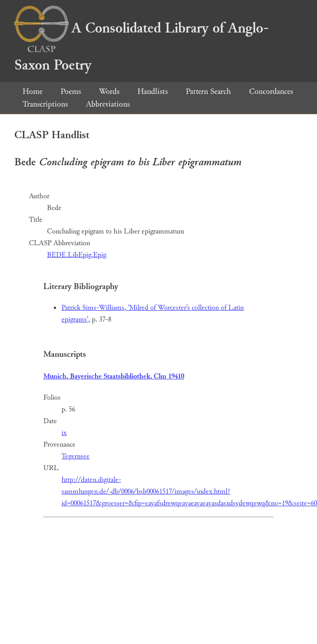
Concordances (271, 91)
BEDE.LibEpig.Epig (77, 255)
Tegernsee (76, 456)
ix (64, 433)
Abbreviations (108, 104)
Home (33, 91)
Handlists (153, 91)
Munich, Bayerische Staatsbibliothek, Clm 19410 (114, 376)
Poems (71, 91)
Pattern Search (208, 91)
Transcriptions (45, 104)
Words (109, 91)
